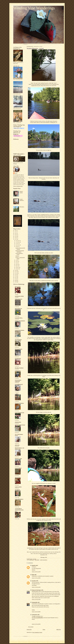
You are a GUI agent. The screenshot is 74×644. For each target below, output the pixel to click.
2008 (16, 282)
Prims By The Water (36, 590)
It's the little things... (19, 318)
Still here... (17, 256)
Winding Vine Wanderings (34, 8)
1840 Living (17, 445)
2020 (16, 235)
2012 (16, 276)
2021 (16, 233)
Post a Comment (31, 627)
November (18, 242)
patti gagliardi (37, 560)
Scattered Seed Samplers (20, 330)
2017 (16, 239)
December (18, 241)
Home (44, 629)
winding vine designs (44, 560)
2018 (16, 238)
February (17, 267)
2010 (16, 279)
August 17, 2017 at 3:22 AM (36, 572)
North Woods (32, 560)
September (18, 245)
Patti (16, 173)
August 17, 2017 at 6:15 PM (36, 587)
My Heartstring (18, 358)
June (17, 262)
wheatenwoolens (18, 422)
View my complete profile (18, 186)
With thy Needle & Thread (20, 425)
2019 (16, 236)
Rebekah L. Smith (18, 459)
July (17, 260)
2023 (16, 230)
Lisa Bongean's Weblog (19, 296)
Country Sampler (18, 487)
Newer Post (29, 629)
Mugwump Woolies (19, 349)
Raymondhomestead (19, 384)
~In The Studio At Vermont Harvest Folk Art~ (19, 510)
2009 (16, 280)
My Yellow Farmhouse (19, 368)
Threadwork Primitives (19, 403)
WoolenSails (35, 602)
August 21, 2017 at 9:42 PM (36, 624)
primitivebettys (18, 371)
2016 (16, 270)
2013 (16, 275)
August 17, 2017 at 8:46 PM (36, 612)
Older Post (59, 629)
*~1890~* (17, 394)
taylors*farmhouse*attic (20, 413)
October (17, 244)
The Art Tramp (18, 477)
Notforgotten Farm (19, 299)
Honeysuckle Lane (18, 308)
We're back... (22, 207)
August (17, 246)
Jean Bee (34, 581)
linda (33, 575)
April (17, 264)
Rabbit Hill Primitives (19, 499)
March (17, 266)
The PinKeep (17, 490)
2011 (16, 278)
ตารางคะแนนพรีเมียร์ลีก (37, 618)
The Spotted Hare (18, 340)
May (17, 263)
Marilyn (34, 565)
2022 (16, 232)
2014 (16, 273)
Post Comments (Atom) (37, 632)
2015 (16, 272)
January (17, 269)
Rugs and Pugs (18, 287)
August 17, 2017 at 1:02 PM (36, 578)
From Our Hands (18, 468)
